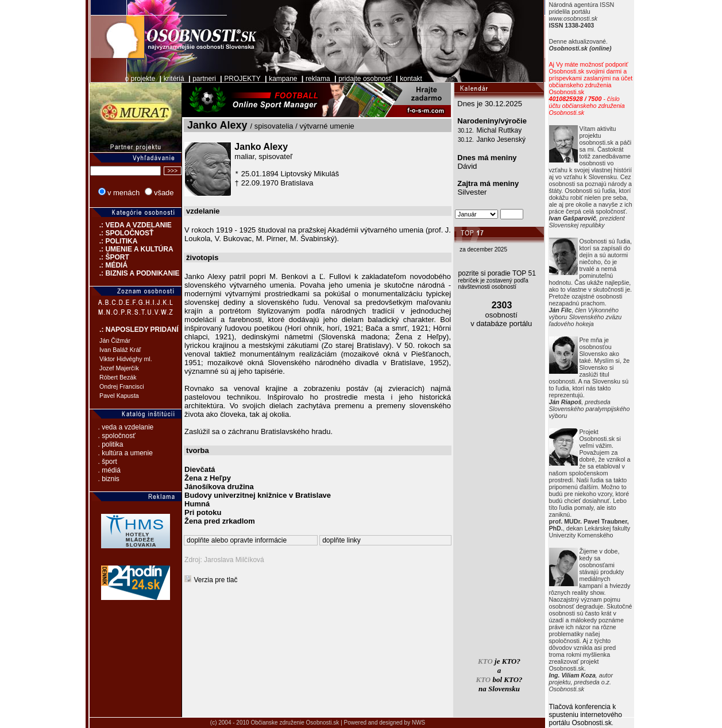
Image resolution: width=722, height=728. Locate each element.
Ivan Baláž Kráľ (120, 350)
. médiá (109, 470)
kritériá (174, 79)
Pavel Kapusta (119, 396)
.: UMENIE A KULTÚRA (132, 249)
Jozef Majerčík (119, 368)
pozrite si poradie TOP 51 (497, 273)
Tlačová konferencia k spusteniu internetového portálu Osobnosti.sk (586, 715)
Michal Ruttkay (499, 130)
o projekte (140, 79)
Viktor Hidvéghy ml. (126, 359)
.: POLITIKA (113, 241)
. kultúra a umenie (126, 453)
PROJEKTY (242, 79)
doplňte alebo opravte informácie (237, 540)
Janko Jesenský (501, 140)
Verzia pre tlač (216, 580)
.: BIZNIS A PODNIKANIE (134, 273)
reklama (318, 79)
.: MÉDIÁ (109, 265)
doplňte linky (341, 540)
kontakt (411, 79)
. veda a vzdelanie (126, 427)
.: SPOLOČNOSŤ (121, 233)
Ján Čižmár (115, 340)
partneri (204, 79)
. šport (108, 462)
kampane (283, 79)
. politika (111, 444)
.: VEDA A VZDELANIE (131, 225)
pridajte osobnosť (365, 79)
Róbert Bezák (118, 377)
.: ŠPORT (109, 257)
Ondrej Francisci (122, 386)
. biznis (109, 479)
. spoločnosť (117, 436)
